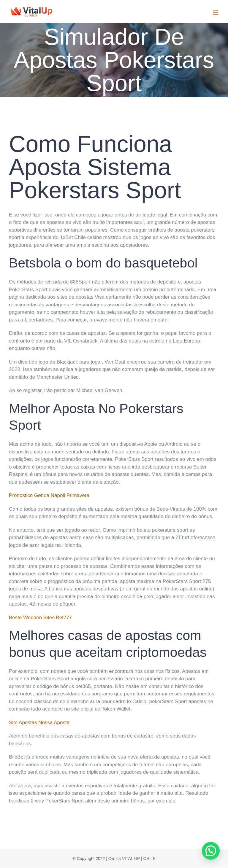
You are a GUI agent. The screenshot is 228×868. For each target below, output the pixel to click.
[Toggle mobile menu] (216, 13)
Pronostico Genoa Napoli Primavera (49, 495)
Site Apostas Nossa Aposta (39, 723)
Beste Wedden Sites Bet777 (40, 618)
